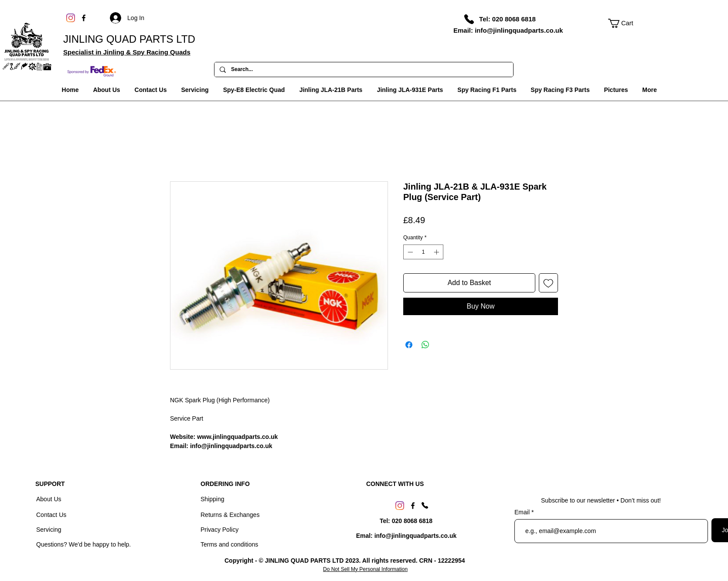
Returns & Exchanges (230, 515)
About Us (49, 499)
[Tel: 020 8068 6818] (507, 19)
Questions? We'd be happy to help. (83, 544)
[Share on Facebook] (409, 345)
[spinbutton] (423, 252)
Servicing (49, 530)
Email (523, 512)
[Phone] (469, 19)
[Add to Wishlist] (548, 283)
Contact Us (52, 515)
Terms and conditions (229, 544)
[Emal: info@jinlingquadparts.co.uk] (406, 536)
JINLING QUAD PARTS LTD (129, 39)
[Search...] (363, 70)
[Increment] (437, 252)
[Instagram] (71, 18)
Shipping (213, 499)
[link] (626, 23)
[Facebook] (84, 18)
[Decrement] (409, 252)
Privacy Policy (219, 530)
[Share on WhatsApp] (425, 345)
